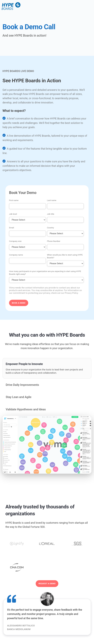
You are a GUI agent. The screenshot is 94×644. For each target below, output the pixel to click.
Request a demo (47, 583)
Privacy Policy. (72, 293)
